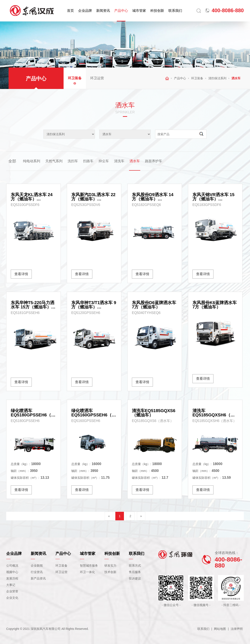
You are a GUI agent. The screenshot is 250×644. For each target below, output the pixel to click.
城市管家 (139, 11)
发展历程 (12, 578)
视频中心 (12, 572)
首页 (70, 11)
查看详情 (21, 274)
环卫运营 (97, 78)
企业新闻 (37, 566)
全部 (12, 161)
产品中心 (121, 11)
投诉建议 (135, 578)
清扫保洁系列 (217, 78)
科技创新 (157, 11)
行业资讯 (37, 572)
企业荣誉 (12, 591)
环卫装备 (75, 78)
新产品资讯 (38, 578)
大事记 (11, 585)
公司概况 (12, 566)
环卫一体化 (87, 572)
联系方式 (135, 566)
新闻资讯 (103, 11)
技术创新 (110, 572)
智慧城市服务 (89, 566)
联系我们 (175, 11)
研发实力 (110, 566)
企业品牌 (85, 11)
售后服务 (135, 572)
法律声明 (237, 629)
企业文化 (12, 598)
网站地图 (220, 629)
